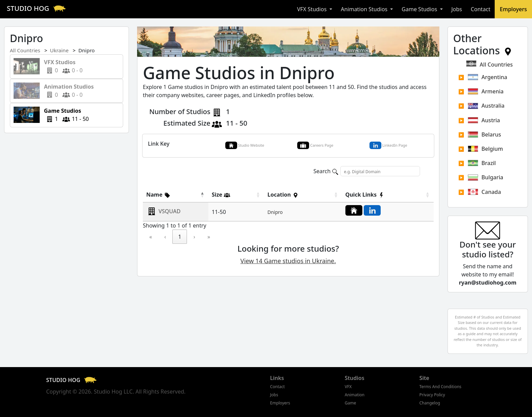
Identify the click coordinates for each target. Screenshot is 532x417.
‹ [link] (165, 237)
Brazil (482, 163)
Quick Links (365, 195)
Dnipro (275, 212)
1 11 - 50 (64, 115)
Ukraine (59, 50)
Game (350, 403)
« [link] (151, 237)
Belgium (486, 149)
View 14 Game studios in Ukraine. (288, 261)
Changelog (430, 403)
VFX (348, 387)
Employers (513, 9)
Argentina (488, 77)
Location (283, 195)
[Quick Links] (388, 195)
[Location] (303, 195)
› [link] (194, 237)
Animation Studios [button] (365, 9)
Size (221, 195)
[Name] (176, 195)
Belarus (484, 134)
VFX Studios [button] (312, 9)
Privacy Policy (432, 395)
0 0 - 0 (61, 66)
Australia (486, 106)
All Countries (25, 50)
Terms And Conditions (440, 387)
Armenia (486, 91)
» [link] (209, 237)
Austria (484, 120)
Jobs (457, 9)
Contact (480, 9)
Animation (355, 395)
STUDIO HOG (37, 8)
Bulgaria (486, 177)
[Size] (236, 195)
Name (158, 195)
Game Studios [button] (420, 9)
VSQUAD (169, 211)
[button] (158, 195)
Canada (484, 192)
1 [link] (180, 237)
